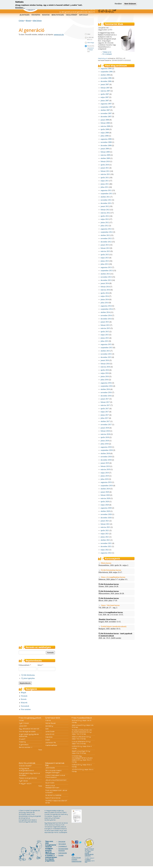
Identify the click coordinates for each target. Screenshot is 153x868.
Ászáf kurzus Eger (79, 751)
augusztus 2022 (106, 553)
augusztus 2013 (106, 267)
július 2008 (105, 136)
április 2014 (105, 293)
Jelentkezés (25, 15)
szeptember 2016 (107, 386)
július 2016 (105, 380)
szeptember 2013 (107, 271)
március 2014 (105, 290)
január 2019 (105, 463)
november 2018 (106, 457)
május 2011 (105, 181)
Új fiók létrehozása (28, 675)
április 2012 (105, 216)
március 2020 (105, 498)
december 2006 (106, 81)
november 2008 (106, 142)
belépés (91, 50)
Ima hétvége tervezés (27, 731)
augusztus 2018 (106, 447)
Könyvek (24, 703)
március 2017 (105, 405)
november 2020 (106, 514)
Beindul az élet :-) (26, 747)
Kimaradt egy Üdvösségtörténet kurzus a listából (82, 758)
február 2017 (105, 402)
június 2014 (105, 300)
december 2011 (106, 203)
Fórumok (24, 696)
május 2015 (105, 335)
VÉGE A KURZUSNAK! (79, 737)
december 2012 (106, 242)
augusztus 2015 (106, 344)
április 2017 (105, 409)
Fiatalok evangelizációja (28, 778)
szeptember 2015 (107, 348)
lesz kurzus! (76, 725)
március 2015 (105, 328)
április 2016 (105, 370)
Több (40, 750)
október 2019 (105, 489)
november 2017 (106, 425)
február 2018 (105, 431)
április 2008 (105, 129)
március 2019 (105, 469)
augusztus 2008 (106, 139)
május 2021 (105, 534)
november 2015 (106, 354)
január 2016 (105, 360)
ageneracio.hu (59, 35)
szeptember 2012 (107, 232)
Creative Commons (88, 860)
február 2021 (105, 524)
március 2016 (105, 367)
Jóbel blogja (37, 21)
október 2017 (105, 421)
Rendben (118, 4)
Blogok (28, 21)
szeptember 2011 (107, 194)
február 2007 (105, 88)
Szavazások (25, 706)
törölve (74, 720)
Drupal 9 (22, 739)
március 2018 (105, 434)
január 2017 (105, 399)
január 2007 (105, 84)
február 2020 (105, 495)
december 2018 (106, 460)
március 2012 (105, 213)
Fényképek (36, 15)
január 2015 (105, 322)
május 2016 (105, 373)
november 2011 (106, 200)
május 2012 (105, 219)
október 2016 (105, 389)
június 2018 (105, 441)
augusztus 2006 (106, 69)
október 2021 (105, 540)
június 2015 (105, 338)
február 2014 (105, 287)
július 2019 (105, 479)
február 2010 (105, 161)
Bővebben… (20, 8)
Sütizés (61, 855)
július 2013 (105, 264)
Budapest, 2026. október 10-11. (116, 628)
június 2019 (105, 476)
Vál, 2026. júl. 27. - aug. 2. (116, 606)
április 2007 (105, 94)
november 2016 (106, 392)
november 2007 (106, 113)
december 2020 (106, 518)
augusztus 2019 (106, 482)
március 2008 (105, 126)
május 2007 (105, 97)
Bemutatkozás (58, 15)
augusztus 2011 (106, 190)
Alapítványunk (103, 58)
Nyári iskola (23, 781)
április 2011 (105, 178)
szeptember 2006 (107, 72)
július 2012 (105, 226)
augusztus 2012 (106, 229)
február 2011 (105, 171)
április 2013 (105, 255)
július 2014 (105, 303)
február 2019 (105, 466)
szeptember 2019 (107, 486)
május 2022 (105, 550)
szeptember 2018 (107, 450)
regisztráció (91, 48)
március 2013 (105, 251)
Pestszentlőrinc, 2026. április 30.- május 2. (116, 564)
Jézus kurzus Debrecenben (56, 780)
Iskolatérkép (72, 15)
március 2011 (105, 174)
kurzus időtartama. (79, 742)
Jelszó (40, 665)
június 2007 (105, 101)
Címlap (21, 21)
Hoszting (22, 742)
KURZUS (75, 746)
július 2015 (105, 341)
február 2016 (105, 364)
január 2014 (105, 283)
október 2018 (105, 454)
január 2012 (105, 206)
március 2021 (105, 527)
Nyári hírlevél (24, 723)
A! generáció (24, 745)
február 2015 (105, 325)
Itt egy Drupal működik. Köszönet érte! (77, 858)
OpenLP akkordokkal (53, 798)
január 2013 (105, 245)
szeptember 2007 (107, 107)
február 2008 (105, 123)
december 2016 (106, 396)
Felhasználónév (25, 665)
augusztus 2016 (106, 383)
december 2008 (106, 146)
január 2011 (105, 168)
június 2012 (105, 223)
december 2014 (106, 319)
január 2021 (105, 521)
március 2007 (105, 91)
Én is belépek (107, 54)
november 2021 (106, 543)
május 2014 (105, 296)
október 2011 (105, 197)
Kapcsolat (84, 15)
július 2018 (105, 444)
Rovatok (46, 15)
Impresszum (63, 846)
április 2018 (105, 437)
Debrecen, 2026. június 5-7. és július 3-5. (116, 578)
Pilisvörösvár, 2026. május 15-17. (116, 571)
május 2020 (105, 505)
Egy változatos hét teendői (29, 729)
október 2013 (105, 274)
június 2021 (105, 537)
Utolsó (21, 720)
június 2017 (105, 415)
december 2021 (106, 546)
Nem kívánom (130, 4)
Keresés (24, 699)
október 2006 (105, 75)
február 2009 (105, 152)
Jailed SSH (23, 726)
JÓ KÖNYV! (75, 769)
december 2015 (106, 357)
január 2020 (105, 492)
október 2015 (105, 351)
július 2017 (105, 418)
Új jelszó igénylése (28, 678)
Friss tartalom (26, 709)
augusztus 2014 (106, 306)
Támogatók (62, 844)
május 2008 (105, 133)
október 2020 (105, 511)
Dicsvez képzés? (25, 766)
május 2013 (105, 258)
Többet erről (107, 52)
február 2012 (105, 210)
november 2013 (106, 277)
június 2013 (105, 261)
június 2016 (105, 377)
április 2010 (105, 165)
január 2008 (105, 120)
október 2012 (105, 235)
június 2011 (105, 184)
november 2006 (106, 78)
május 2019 (105, 473)
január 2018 (105, 428)
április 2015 (105, 332)
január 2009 (105, 149)
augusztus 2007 (106, 104)
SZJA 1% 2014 (50, 783)
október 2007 (105, 110)
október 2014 (105, 312)
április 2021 (105, 531)
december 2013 (106, 280)
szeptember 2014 (107, 309)
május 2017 (105, 412)
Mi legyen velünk (25, 784)
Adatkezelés (63, 853)
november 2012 (106, 238)
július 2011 (105, 187)
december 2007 (106, 117)
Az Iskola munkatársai (53, 795)
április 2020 (105, 502)
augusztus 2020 (106, 508)
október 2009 (105, 158)
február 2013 (105, 248)
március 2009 (105, 155)
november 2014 (106, 315)
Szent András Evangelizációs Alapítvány (89, 854)
